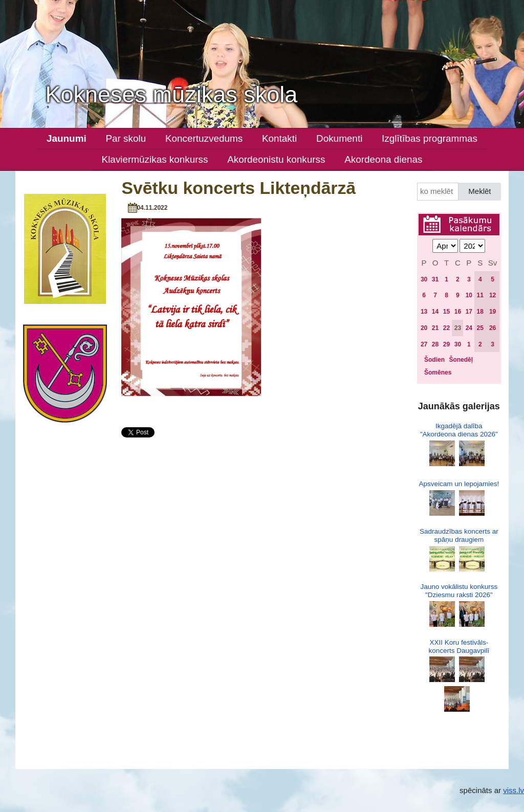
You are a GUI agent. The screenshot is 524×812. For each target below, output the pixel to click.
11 (480, 295)
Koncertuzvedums (204, 138)
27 (424, 344)
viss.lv (514, 790)
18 (480, 312)
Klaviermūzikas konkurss (155, 159)
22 (446, 328)
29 (446, 344)
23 (458, 328)
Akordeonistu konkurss (276, 159)
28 (435, 344)
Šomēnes (438, 372)
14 (435, 312)
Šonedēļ (461, 360)
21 (435, 328)
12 (493, 295)
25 (480, 328)
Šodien (434, 360)
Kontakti (279, 138)
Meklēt (479, 191)
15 (446, 312)
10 (469, 295)
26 (493, 328)
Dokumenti (339, 138)
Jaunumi (67, 138)
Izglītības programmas (430, 138)
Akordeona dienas (383, 159)
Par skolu (126, 138)
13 (424, 312)
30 (424, 279)
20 (424, 328)
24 (469, 328)
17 (469, 312)
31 (435, 279)
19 (493, 312)
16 (458, 312)
